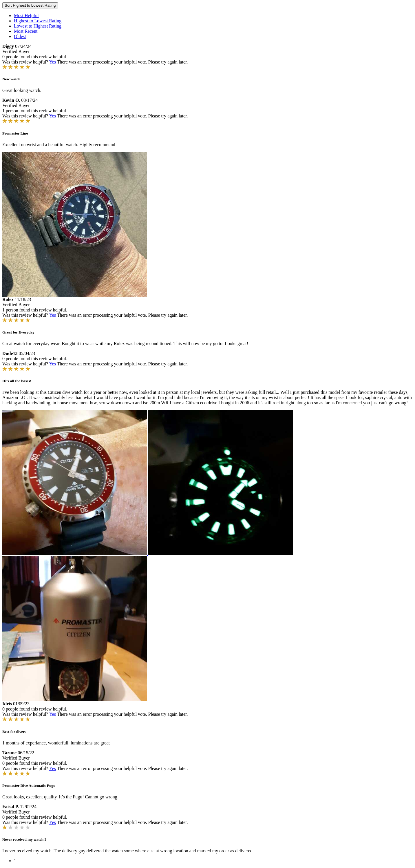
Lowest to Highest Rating (38, 26)
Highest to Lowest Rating (38, 21)
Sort (30, 5)
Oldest (20, 36)
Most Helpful (26, 16)
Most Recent (26, 31)
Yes (53, 62)
